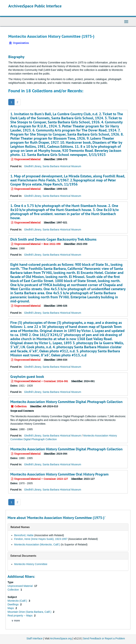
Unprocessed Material (20, 586)
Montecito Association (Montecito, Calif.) (37, 544)
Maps (11, 608)
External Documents (23, 556)
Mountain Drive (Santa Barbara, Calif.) (30, 612)
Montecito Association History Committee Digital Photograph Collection (66, 402)
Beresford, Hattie (24, 535)
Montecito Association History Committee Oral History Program (59, 474)
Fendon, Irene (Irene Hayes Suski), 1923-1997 (41, 539)
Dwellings (13, 604)
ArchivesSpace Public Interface (35, 6)
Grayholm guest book (27, 377)
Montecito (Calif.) (18, 601)
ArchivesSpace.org (61, 638)
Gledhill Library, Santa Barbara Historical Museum (53, 166)
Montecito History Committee (31, 564)
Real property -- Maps (20, 616)
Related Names (20, 527)
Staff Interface (35, 638)
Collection (14, 590)
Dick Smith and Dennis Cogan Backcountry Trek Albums (53, 239)
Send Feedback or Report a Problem (104, 638)
